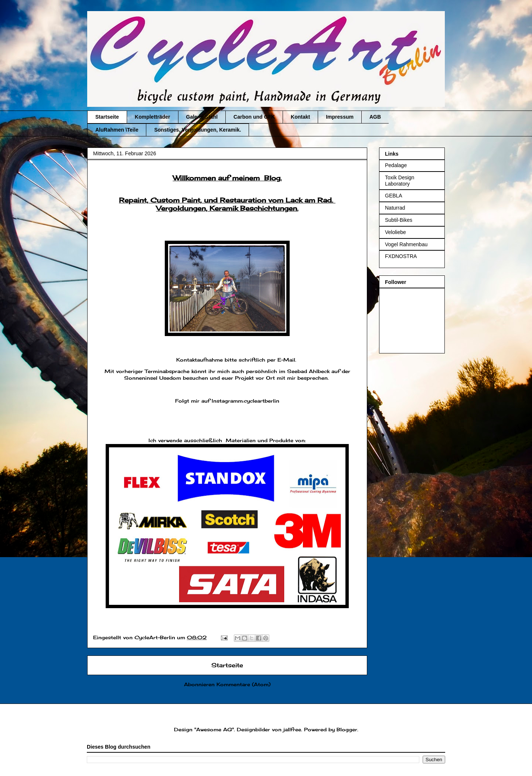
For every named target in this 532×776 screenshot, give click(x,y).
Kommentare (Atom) (243, 684)
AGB (375, 117)
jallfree (292, 729)
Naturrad (395, 208)
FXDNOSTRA (401, 256)
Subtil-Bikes (399, 220)
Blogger (347, 729)
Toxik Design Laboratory (400, 181)
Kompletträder (153, 117)
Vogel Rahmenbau (406, 244)
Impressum (340, 117)
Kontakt (300, 117)
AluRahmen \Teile (117, 130)
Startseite (107, 117)
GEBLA (394, 196)
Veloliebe (395, 232)
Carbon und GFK (254, 117)
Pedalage (396, 165)
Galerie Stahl (202, 117)
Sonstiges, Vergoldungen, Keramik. (197, 130)
